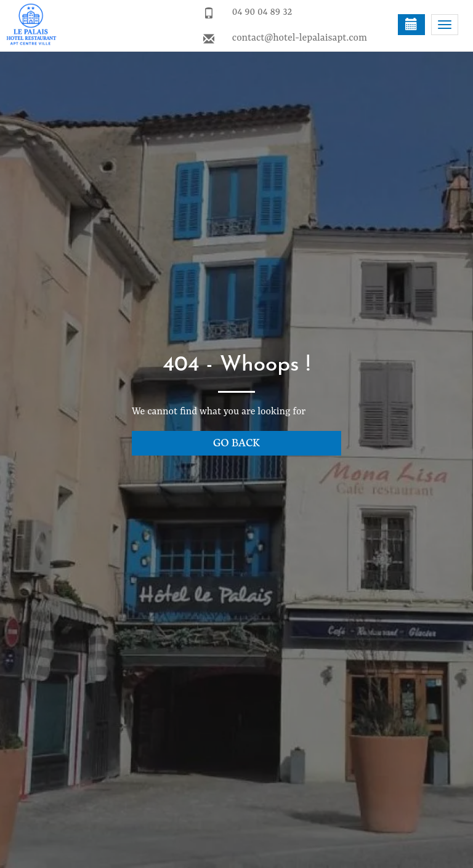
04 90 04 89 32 (262, 12)
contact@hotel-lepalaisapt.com (300, 38)
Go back (236, 442)
